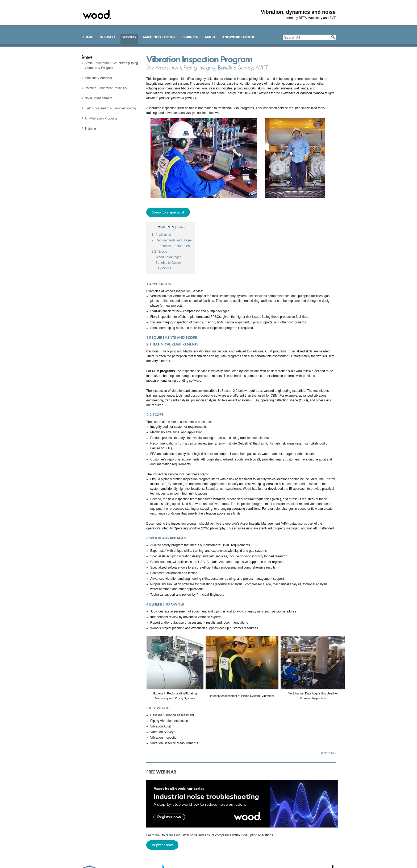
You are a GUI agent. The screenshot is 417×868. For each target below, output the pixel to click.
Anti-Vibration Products (101, 118)
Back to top (328, 753)
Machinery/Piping (159, 37)
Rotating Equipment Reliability (106, 88)
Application (161, 235)
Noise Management (98, 98)
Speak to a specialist (168, 212)
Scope (159, 252)
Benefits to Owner (166, 263)
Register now (162, 845)
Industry (108, 37)
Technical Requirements (172, 246)
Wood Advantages (166, 257)
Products (190, 37)
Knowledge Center (238, 37)
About (210, 37)
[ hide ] (180, 227)
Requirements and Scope (172, 240)
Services (129, 37)
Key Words (161, 268)
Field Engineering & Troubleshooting (110, 108)
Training (90, 129)
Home (88, 37)
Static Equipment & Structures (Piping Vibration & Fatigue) (111, 65)
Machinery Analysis (98, 78)
